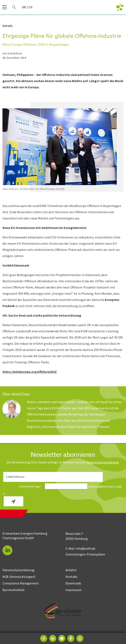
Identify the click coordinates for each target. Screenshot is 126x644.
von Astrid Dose (12, 53)
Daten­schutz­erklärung (103, 462)
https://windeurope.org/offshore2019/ (30, 372)
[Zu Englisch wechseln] (30, 7)
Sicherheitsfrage (24, 486)
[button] (7, 550)
